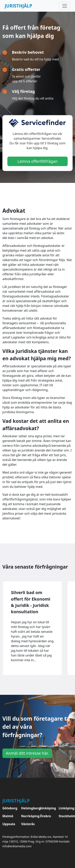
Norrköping (28, 816)
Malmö (8, 816)
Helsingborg (28, 808)
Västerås (28, 824)
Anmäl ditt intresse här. (27, 753)
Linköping (66, 808)
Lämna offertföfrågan (38, 161)
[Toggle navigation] (65, 6)
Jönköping (47, 808)
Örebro (45, 816)
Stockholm (66, 816)
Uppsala (9, 824)
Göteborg (9, 808)
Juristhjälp (18, 6)
